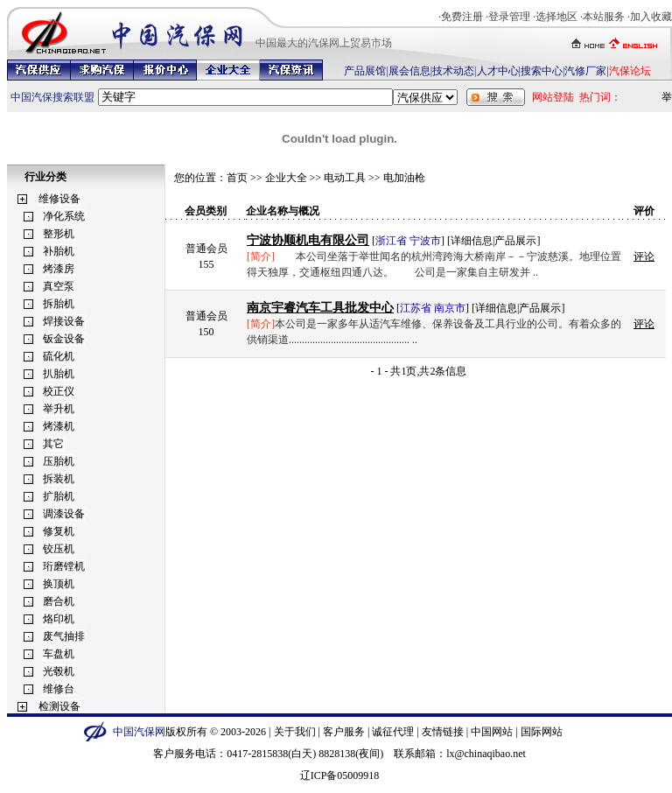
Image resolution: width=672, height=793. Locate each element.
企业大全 (286, 178)
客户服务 (344, 732)
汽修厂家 (585, 71)
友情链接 (443, 732)
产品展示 (515, 241)
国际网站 (542, 732)
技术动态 (453, 71)
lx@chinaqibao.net (486, 754)
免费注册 (462, 17)
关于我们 (295, 732)
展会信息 (409, 71)
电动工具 (345, 178)
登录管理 (509, 17)
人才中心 (498, 71)
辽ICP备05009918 (340, 775)
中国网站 (492, 732)
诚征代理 (393, 732)
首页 (237, 178)
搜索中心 (542, 71)
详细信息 (472, 241)
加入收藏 (651, 17)
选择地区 (556, 17)
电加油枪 (404, 178)
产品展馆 (365, 71)
